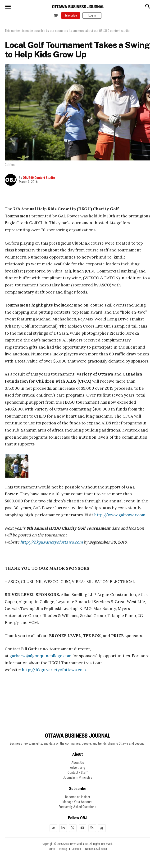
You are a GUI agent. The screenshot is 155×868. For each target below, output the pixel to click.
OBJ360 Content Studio (39, 178)
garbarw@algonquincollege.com (40, 656)
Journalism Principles (78, 777)
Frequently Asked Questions (77, 807)
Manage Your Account (77, 802)
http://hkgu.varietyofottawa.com (52, 542)
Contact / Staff (78, 773)
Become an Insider (78, 797)
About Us (78, 763)
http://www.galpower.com (120, 515)
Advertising (77, 768)
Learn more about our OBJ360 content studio (100, 31)
